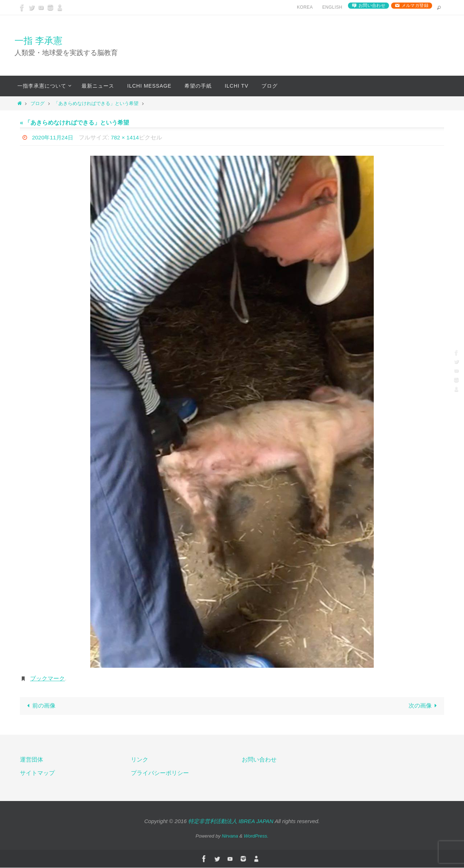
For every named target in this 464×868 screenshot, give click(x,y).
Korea (305, 7)
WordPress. (256, 836)
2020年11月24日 (53, 137)
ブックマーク (47, 678)
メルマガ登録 (415, 5)
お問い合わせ (372, 5)
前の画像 (40, 706)
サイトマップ (37, 773)
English (332, 7)
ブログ (38, 103)
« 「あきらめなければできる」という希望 (74, 123)
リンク (140, 760)
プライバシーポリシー (160, 773)
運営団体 (32, 760)
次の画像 (424, 706)
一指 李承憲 (38, 41)
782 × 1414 (127, 137)
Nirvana (230, 836)
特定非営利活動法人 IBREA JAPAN (231, 822)
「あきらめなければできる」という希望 (96, 103)
